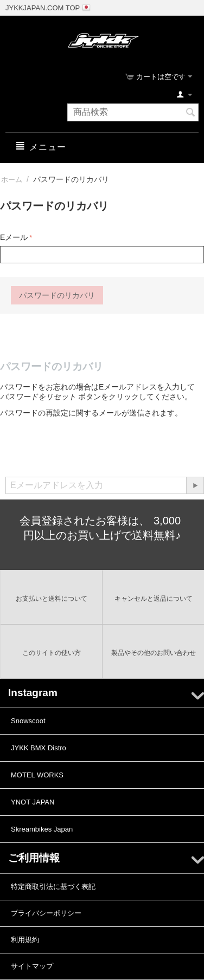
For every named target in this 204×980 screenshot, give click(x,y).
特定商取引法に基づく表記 (53, 887)
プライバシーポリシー (46, 913)
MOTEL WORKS (37, 775)
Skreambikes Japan (42, 829)
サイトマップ (32, 966)
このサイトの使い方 (52, 653)
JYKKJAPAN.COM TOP (43, 8)
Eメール (14, 237)
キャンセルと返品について (154, 599)
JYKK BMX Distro (39, 748)
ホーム (12, 180)
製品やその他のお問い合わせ (154, 653)
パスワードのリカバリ (57, 295)
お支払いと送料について (52, 599)
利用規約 (25, 940)
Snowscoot (28, 721)
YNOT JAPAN (33, 802)
